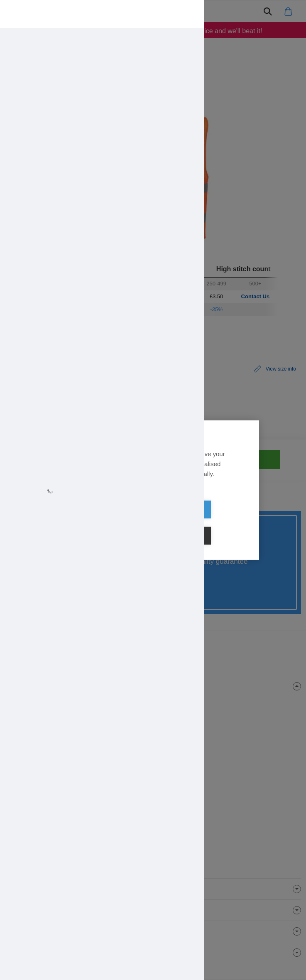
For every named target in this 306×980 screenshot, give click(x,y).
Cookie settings (201, 523)
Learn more (78, 499)
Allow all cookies (105, 523)
